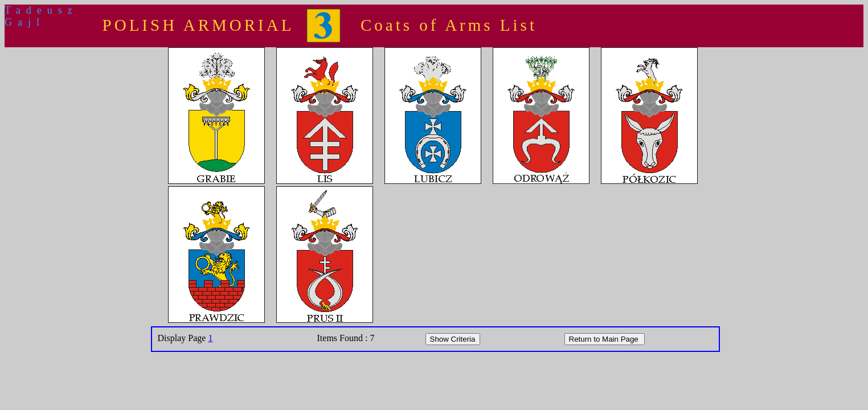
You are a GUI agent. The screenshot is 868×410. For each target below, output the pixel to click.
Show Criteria (453, 339)
